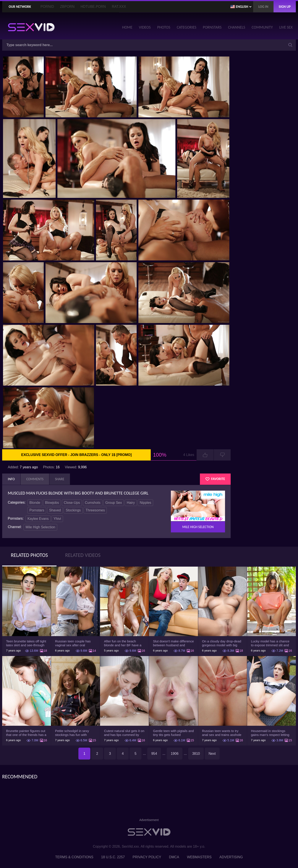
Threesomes (95, 510)
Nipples (145, 503)
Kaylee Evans (38, 519)
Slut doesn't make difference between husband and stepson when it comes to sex (173, 643)
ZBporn (67, 7)
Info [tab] (11, 479)
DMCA (174, 857)
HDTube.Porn (93, 7)
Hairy (131, 503)
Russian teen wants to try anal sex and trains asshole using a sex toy (222, 733)
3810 (196, 754)
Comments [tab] (35, 479)
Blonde (35, 503)
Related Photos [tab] (29, 555)
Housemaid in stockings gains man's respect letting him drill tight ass (270, 733)
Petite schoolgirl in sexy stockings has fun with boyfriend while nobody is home (73, 733)
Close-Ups (72, 503)
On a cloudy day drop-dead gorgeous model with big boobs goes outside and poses (222, 643)
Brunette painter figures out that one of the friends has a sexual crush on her (26, 733)
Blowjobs (52, 503)
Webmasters (199, 857)
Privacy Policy (147, 857)
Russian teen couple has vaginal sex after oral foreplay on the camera (73, 643)
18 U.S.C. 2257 (113, 857)
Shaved (55, 510)
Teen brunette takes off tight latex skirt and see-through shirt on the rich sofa (26, 643)
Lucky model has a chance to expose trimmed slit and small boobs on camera (270, 643)
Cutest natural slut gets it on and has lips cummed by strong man (124, 733)
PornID (47, 7)
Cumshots (93, 503)
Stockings (73, 510)
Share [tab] (60, 479)
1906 (175, 754)
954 (154, 754)
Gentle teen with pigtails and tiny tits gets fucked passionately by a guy (173, 733)
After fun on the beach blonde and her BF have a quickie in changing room (123, 643)
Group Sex (113, 503)
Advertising (231, 857)
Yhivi (57, 519)
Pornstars (37, 510)
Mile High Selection (40, 527)
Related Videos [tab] (83, 555)
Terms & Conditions (74, 857)
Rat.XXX (119, 7)
